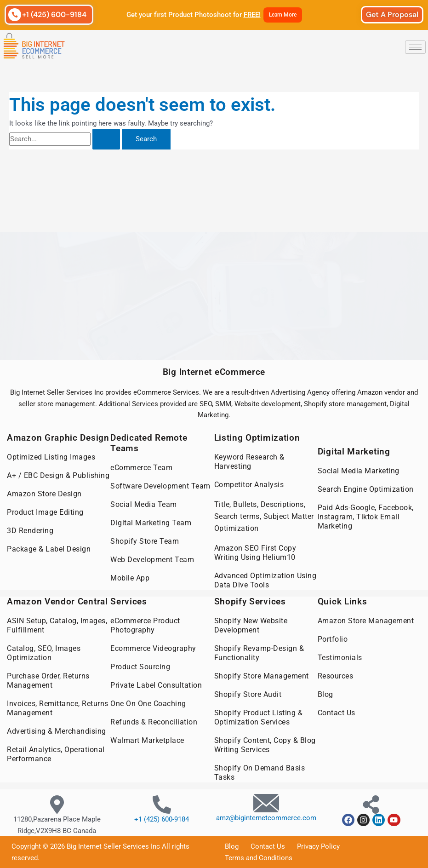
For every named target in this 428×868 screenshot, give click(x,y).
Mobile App (130, 578)
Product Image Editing (45, 512)
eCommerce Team (141, 468)
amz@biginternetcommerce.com (266, 818)
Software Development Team (160, 486)
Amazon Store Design (44, 494)
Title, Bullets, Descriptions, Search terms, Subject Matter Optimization (264, 516)
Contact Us (337, 713)
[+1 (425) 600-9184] (15, 15)
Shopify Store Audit (248, 694)
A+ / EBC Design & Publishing (58, 475)
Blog (325, 694)
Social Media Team (144, 504)
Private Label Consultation (156, 685)
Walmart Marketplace (147, 740)
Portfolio (333, 639)
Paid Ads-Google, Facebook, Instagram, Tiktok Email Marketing (366, 517)
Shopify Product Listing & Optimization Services (259, 717)
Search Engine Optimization (366, 489)
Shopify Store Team (145, 541)
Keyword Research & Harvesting (249, 462)
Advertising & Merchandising (57, 731)
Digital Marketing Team (151, 523)
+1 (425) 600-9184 (54, 14)
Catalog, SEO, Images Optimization (44, 653)
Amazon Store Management (366, 621)
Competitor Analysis (249, 485)
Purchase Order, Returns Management (48, 681)
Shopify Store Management (262, 676)
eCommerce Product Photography (145, 625)
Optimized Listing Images (51, 457)
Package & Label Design (49, 549)
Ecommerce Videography (153, 648)
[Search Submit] (106, 139)
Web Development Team (152, 560)
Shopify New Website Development (251, 625)
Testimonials (340, 658)
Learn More (283, 15)
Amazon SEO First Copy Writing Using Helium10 (255, 553)
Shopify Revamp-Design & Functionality (259, 653)
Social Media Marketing (359, 471)
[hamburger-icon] (415, 47)
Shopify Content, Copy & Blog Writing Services (265, 745)
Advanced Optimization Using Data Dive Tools (265, 580)
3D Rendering (30, 531)
